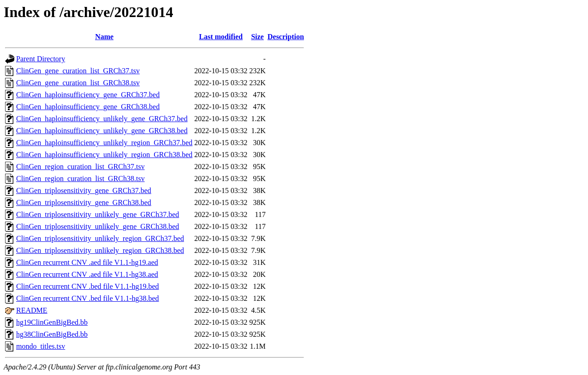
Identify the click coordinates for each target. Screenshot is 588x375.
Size (257, 37)
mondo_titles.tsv (41, 346)
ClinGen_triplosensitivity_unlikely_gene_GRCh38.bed (98, 226)
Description (286, 37)
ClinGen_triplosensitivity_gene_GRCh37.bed (84, 190)
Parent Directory (41, 59)
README (32, 310)
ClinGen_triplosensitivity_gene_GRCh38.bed (84, 202)
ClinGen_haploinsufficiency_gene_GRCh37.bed (88, 95)
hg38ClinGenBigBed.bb (52, 334)
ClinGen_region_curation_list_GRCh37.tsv (80, 167)
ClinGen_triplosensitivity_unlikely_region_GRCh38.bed (100, 250)
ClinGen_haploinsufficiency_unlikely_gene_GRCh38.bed (102, 131)
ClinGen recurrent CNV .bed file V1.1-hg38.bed (88, 298)
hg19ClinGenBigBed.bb (52, 322)
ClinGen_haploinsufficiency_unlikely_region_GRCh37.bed (104, 143)
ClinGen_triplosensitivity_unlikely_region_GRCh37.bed (100, 238)
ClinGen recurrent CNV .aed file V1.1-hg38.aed (87, 274)
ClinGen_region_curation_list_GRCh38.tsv (80, 179)
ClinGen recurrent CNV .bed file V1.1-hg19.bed (88, 286)
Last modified (221, 37)
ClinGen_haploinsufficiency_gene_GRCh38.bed (88, 107)
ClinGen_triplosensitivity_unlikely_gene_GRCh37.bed (98, 214)
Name (104, 37)
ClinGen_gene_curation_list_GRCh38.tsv (78, 83)
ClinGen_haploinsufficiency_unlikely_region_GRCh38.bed (104, 155)
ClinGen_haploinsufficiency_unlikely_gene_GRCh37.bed (102, 119)
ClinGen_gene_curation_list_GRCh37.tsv (78, 71)
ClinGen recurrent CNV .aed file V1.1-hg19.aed (87, 262)
